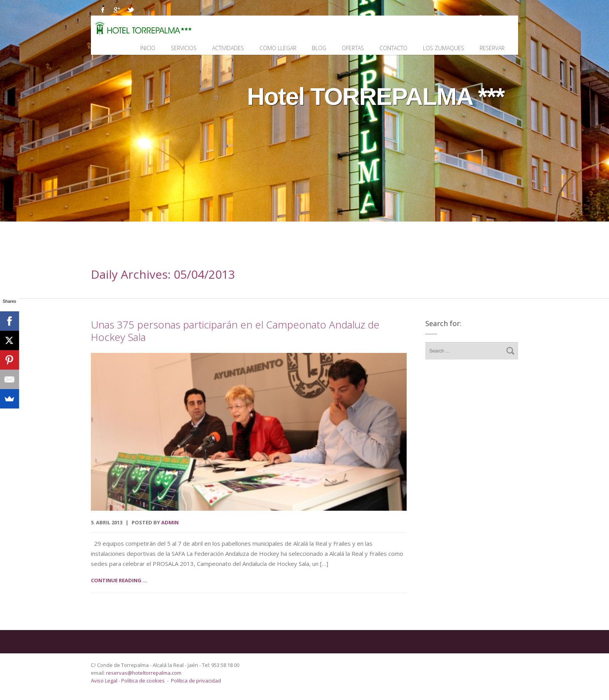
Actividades (228, 48)
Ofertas (353, 48)
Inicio (148, 48)
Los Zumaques (444, 48)
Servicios (184, 48)
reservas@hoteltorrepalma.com (144, 673)
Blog (319, 48)
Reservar (492, 48)
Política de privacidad (196, 681)
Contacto (393, 48)
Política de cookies (143, 681)
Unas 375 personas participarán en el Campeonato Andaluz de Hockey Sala (235, 331)
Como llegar (278, 48)
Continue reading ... (119, 580)
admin (170, 522)
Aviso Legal (105, 681)
